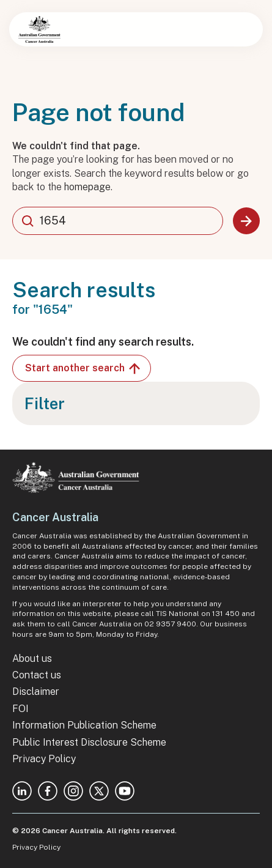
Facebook (48, 791)
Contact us (37, 675)
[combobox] (118, 221)
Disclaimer (36, 692)
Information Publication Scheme (84, 725)
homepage (87, 187)
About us (32, 658)
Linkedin (22, 791)
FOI (20, 709)
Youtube (125, 791)
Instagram (73, 791)
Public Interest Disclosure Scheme (89, 742)
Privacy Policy (44, 759)
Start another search (83, 368)
